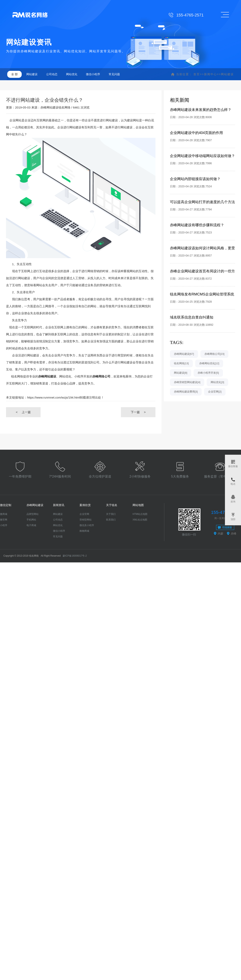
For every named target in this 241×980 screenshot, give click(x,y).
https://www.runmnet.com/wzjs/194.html (54, 397)
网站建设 (32, 74)
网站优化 (72, 74)
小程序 (4, 525)
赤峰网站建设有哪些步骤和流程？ (197, 225)
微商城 (4, 514)
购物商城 (84, 531)
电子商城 (31, 525)
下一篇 (138, 412)
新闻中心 (210, 74)
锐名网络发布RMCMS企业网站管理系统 (202, 294)
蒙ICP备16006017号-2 (75, 556)
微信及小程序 (87, 525)
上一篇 (23, 412)
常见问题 (114, 74)
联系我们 (111, 520)
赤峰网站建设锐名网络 (55, 107)
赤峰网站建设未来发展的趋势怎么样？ (201, 110)
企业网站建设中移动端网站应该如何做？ (202, 156)
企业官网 (84, 514)
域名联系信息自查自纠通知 (192, 317)
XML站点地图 (140, 520)
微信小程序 (93, 74)
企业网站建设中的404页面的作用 (196, 133)
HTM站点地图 (140, 514)
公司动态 (52, 74)
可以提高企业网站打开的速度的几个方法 (202, 202)
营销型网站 (86, 520)
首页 (197, 74)
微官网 (4, 520)
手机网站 (31, 520)
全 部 (14, 74)
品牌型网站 (33, 514)
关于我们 (111, 514)
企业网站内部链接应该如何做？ (195, 179)
